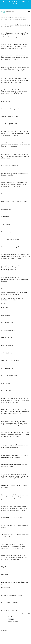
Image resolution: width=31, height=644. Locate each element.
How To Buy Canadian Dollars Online (16, 20)
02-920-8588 (20, 2)
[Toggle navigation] (29, 12)
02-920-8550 (10, 2)
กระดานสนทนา (6, 18)
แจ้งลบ (28, 30)
